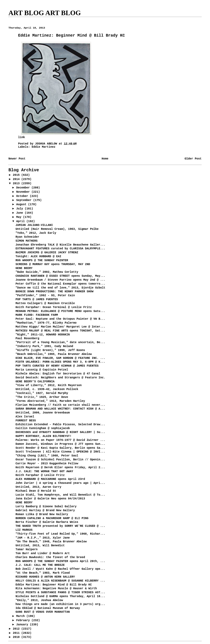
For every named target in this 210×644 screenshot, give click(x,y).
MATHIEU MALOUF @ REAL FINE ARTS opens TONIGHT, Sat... (60, 331)
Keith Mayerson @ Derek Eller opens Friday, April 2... (60, 467)
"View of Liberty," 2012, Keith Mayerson (48, 385)
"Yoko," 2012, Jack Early (36, 233)
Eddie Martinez (44, 147)
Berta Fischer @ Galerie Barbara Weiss (47, 522)
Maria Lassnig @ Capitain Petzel (42, 370)
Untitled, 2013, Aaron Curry (38, 487)
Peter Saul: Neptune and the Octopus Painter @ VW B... (60, 319)
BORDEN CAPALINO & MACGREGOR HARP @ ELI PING (52, 518)
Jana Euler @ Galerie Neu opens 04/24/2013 (50, 499)
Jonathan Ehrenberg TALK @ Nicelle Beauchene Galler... (60, 245)
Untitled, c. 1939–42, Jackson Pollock (47, 389)
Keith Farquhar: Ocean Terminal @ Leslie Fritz (54, 307)
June (20, 213)
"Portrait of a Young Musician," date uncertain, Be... (60, 342)
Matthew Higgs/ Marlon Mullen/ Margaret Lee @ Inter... (60, 327)
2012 (17, 629)
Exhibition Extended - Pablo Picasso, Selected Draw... (60, 425)
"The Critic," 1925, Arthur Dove (42, 397)
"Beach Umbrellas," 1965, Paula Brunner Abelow (54, 354)
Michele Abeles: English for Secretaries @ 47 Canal (58, 374)
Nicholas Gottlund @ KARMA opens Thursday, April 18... (60, 596)
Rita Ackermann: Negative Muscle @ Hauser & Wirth (56, 589)
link (21, 137)
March (21, 616)
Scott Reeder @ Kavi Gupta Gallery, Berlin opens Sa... (60, 448)
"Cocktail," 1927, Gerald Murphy (42, 393)
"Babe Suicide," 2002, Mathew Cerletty (47, 272)
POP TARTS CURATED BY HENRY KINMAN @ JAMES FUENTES (57, 366)
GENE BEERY (24, 268)
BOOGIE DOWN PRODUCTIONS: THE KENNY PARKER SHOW (54, 292)
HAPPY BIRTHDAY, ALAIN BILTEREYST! (43, 436)
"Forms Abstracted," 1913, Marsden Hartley (50, 401)
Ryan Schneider (27, 237)
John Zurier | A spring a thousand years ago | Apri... (60, 483)
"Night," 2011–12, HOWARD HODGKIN (43, 335)
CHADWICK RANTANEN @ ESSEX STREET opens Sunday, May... (60, 276)
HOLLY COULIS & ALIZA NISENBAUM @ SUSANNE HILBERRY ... (60, 581)
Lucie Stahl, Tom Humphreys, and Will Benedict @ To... (60, 495)
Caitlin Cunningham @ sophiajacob (43, 428)
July (20, 209)
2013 (17, 184)
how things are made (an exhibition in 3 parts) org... (60, 604)
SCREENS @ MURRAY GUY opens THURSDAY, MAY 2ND (53, 264)
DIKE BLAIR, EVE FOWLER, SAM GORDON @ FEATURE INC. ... (60, 358)
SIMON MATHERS (26, 241)
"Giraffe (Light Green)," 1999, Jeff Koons (50, 350)
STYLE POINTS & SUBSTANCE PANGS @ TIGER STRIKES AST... (60, 592)
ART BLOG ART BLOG (45, 13)
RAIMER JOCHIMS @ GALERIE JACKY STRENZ (47, 253)
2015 (17, 175)
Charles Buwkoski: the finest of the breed (50, 557)
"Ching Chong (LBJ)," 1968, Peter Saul (47, 456)
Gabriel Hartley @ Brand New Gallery (45, 510)
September (25, 200)
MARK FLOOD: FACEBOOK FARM (37, 315)
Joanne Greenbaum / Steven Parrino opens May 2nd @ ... (60, 280)
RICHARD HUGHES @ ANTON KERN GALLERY (45, 577)
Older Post (193, 159)
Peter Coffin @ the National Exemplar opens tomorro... (60, 284)
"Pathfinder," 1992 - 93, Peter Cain (45, 295)
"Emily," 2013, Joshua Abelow (39, 600)
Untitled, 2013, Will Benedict (40, 546)
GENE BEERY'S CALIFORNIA (35, 382)
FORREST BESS (26, 421)
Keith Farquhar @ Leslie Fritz (40, 475)
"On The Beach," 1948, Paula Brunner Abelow (51, 542)
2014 (17, 179)
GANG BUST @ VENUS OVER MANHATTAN (43, 612)
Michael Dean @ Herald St (36, 491)
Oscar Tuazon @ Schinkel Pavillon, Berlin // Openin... (60, 460)
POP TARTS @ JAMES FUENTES (37, 299)
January (23, 625)
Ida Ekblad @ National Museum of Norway (48, 608)
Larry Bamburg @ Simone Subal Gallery (46, 507)
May (20, 217)
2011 (17, 633)
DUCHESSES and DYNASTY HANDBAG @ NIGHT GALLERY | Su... (60, 432)
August (22, 204)
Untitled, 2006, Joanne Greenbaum (43, 413)
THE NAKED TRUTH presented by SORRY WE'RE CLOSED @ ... (60, 526)
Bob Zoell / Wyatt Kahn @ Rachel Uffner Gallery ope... (60, 569)
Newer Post (17, 159)
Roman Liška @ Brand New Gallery (42, 514)
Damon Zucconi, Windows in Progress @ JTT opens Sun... (60, 444)
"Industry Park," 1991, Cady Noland (44, 346)
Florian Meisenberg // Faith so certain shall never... (60, 405)
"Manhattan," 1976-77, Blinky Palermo (46, 323)
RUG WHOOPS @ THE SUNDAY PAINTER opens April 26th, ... (60, 561)
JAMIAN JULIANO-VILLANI (34, 225)
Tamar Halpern (26, 549)
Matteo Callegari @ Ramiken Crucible (45, 303)
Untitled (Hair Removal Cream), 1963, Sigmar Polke (57, 229)
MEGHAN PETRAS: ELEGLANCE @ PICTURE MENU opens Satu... (60, 311)
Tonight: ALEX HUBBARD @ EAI (38, 256)
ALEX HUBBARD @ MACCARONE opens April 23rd (50, 479)
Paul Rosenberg (27, 338)
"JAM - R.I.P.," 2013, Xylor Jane (43, 538)
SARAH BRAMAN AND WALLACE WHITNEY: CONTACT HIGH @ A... (60, 409)
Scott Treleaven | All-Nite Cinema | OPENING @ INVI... (60, 452)
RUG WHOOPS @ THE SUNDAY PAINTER (42, 260)
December (24, 188)
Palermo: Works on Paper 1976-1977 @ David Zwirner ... (60, 440)
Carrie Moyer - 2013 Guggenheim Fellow (47, 464)
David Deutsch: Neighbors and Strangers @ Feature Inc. (60, 378)
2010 (17, 637)
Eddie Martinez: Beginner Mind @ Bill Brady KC (54, 585)
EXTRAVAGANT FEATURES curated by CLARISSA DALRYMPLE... (60, 249)
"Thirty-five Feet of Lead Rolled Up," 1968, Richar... (60, 534)
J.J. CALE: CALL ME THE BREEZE (40, 565)
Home (105, 159)
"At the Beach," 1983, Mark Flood (43, 573)
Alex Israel (25, 417)
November (24, 192)
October (23, 196)
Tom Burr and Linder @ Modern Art (43, 553)
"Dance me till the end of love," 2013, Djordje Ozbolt (60, 288)
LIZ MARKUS (24, 530)
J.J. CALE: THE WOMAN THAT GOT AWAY (44, 471)
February (24, 620)
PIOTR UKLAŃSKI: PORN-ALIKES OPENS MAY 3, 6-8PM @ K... (60, 362)
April (21, 221)
